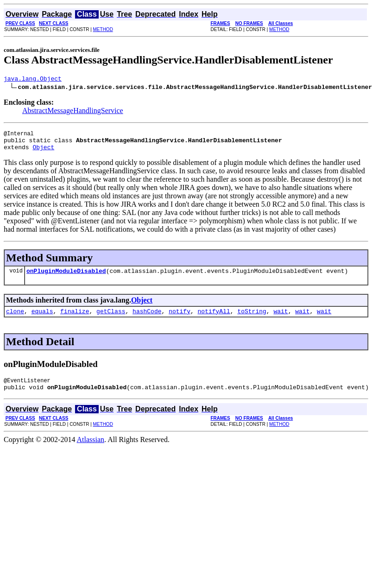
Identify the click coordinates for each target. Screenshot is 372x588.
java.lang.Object (33, 80)
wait (281, 319)
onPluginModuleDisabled (66, 278)
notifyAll (214, 319)
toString (252, 319)
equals (42, 319)
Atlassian (91, 451)
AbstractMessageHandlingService (73, 112)
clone (15, 319)
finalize (75, 319)
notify (180, 319)
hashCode (147, 319)
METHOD (103, 29)
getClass (111, 319)
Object (43, 152)
